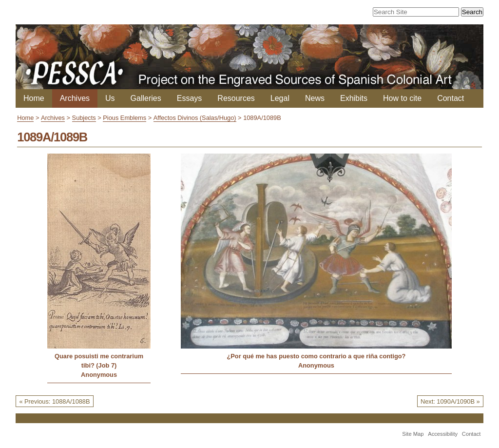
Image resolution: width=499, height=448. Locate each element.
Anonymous (99, 375)
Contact (451, 98)
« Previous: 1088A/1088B (54, 401)
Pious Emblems (125, 118)
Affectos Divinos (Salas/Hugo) (195, 118)
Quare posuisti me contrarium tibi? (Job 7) (99, 361)
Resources (236, 98)
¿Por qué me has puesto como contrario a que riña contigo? (316, 356)
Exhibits (354, 98)
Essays (190, 98)
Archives (75, 98)
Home (34, 98)
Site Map (413, 434)
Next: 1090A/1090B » (450, 401)
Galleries (146, 98)
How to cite (402, 98)
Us (110, 98)
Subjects (84, 118)
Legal (280, 98)
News (315, 98)
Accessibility (443, 434)
